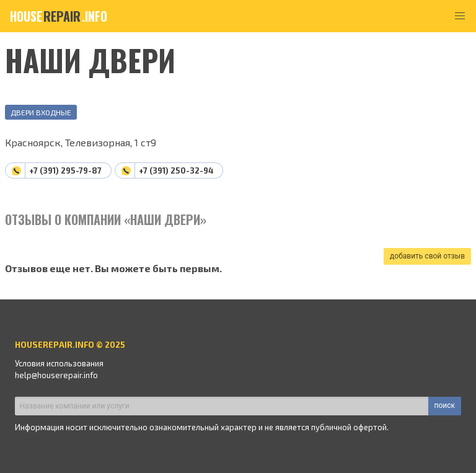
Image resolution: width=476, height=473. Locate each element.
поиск (445, 405)
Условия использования (59, 363)
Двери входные (41, 112)
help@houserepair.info (56, 375)
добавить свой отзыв (427, 256)
